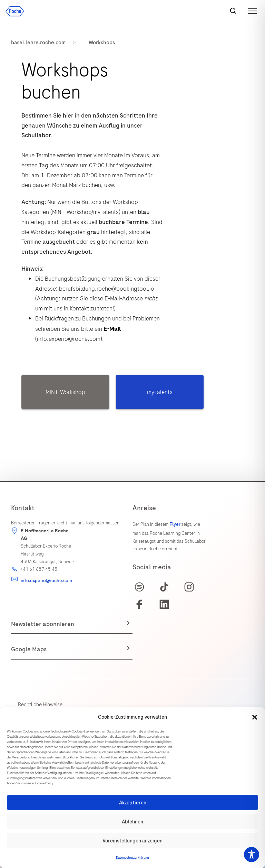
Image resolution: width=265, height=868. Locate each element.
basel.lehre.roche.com (38, 43)
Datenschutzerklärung (132, 858)
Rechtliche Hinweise (40, 704)
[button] (255, 717)
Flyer (175, 524)
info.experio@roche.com (46, 581)
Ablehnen (132, 822)
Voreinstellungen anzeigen (132, 841)
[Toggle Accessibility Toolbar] (252, 855)
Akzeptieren (133, 803)
